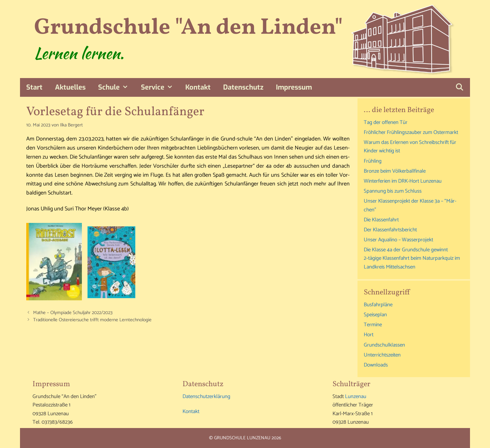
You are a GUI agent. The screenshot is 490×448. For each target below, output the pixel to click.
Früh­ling (373, 161)
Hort (369, 335)
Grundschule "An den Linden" (188, 28)
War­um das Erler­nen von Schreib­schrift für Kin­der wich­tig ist (410, 147)
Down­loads (376, 365)
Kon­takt (198, 87)
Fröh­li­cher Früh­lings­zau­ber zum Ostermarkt (411, 132)
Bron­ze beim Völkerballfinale (395, 171)
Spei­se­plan (375, 315)
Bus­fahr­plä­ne (378, 305)
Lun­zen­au (356, 396)
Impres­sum (294, 87)
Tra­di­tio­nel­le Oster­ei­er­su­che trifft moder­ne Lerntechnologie (92, 320)
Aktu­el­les (70, 87)
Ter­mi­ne (373, 325)
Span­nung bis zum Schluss (393, 191)
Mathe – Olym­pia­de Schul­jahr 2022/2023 (73, 313)
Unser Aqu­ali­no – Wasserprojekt (398, 240)
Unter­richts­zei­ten (382, 355)
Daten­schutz (243, 87)
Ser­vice (160, 87)
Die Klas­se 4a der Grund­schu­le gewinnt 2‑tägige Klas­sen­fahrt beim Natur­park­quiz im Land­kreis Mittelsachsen (412, 258)
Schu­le (116, 87)
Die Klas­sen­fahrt (381, 220)
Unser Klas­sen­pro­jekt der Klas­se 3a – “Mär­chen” (410, 205)
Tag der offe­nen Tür (386, 122)
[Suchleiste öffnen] (459, 87)
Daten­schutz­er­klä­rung (206, 396)
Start (34, 87)
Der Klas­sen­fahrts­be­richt (390, 230)
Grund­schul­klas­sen (384, 345)
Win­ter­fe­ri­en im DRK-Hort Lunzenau (403, 181)
